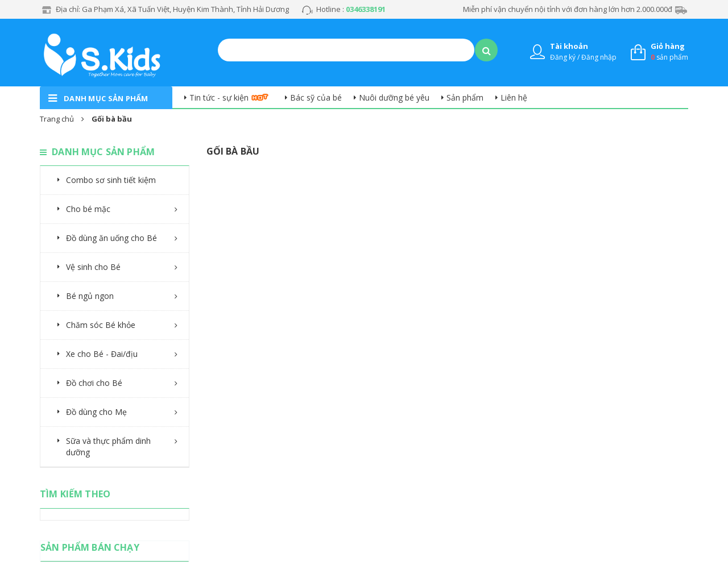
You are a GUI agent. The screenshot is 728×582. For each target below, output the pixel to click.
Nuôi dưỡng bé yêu (394, 97)
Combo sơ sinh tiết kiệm (111, 180)
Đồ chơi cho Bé (94, 383)
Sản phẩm (465, 97)
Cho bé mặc (88, 209)
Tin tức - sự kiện (219, 97)
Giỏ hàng (668, 46)
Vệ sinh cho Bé (93, 267)
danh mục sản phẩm (106, 98)
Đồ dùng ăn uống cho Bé (111, 238)
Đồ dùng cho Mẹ (96, 412)
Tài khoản (569, 46)
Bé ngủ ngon (90, 296)
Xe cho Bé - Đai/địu (102, 354)
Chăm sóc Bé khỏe (101, 325)
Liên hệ (514, 97)
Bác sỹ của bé (316, 97)
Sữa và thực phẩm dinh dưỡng (108, 446)
